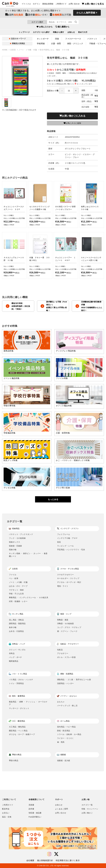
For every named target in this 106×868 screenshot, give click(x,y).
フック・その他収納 (17, 538)
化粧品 (60, 650)
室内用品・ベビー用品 (66, 727)
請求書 (31, 809)
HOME (5, 50)
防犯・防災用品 (64, 731)
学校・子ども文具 (16, 594)
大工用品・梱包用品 (17, 727)
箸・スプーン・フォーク (67, 631)
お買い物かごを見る (93, 4)
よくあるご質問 (62, 809)
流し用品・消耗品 (16, 620)
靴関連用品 (14, 661)
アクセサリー (63, 653)
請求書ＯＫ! (37, 15)
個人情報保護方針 (45, 860)
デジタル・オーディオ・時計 (69, 582)
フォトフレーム (64, 534)
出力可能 (61, 15)
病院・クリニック (75, 44)
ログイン (37, 4)
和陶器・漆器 (63, 620)
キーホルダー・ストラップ (68, 578)
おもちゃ (61, 702)
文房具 (13, 50)
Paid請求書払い (35, 817)
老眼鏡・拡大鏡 (64, 761)
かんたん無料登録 (86, 13)
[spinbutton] (69, 91)
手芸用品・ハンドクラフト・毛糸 (71, 550)
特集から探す (59, 33)
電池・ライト (63, 586)
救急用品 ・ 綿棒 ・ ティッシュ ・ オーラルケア (28, 703)
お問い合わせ (74, 4)
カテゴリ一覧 (87, 805)
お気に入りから (45, 27)
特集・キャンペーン (90, 809)
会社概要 (30, 860)
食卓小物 (13, 627)
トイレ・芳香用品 (16, 683)
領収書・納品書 (35, 813)
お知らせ (71, 33)
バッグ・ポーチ (15, 657)
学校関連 (41, 44)
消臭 (57, 39)
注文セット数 (63, 91)
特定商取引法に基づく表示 (68, 860)
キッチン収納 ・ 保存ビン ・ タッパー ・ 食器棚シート (28, 555)
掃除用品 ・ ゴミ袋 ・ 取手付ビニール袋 (74, 680)
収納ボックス (14, 542)
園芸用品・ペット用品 (18, 731)
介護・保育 (56, 44)
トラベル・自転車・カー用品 (69, 734)
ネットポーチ (43, 39)
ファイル (13, 575)
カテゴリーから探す (41, 33)
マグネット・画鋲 (16, 590)
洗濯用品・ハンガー (65, 683)
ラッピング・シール (65, 546)
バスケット (92, 39)
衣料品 (12, 653)
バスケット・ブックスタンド (21, 534)
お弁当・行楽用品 (16, 631)
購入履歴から (62, 27)
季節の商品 (14, 761)
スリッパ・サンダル (17, 650)
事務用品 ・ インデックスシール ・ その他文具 (29, 598)
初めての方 (83, 33)
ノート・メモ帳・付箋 (28, 50)
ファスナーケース (73, 39)
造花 (59, 542)
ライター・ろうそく (65, 738)
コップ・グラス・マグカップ (69, 627)
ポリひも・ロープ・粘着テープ (22, 734)
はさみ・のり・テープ (18, 586)
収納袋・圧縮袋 (15, 546)
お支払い (6, 813)
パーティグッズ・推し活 (67, 706)
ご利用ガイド (61, 4)
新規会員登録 (48, 4)
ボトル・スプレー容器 (66, 657)
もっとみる (53, 499)
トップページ (24, 33)
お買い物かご (87, 813)
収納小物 (13, 550)
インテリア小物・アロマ (67, 538)
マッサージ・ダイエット (19, 708)
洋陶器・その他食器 (65, 624)
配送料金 (6, 809)
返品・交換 (7, 817)
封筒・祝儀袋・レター (18, 601)
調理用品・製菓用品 (17, 624)
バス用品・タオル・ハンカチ (21, 680)
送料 (14, 15)
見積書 (31, 805)
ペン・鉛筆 (14, 578)
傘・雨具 (61, 742)
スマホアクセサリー (65, 575)
